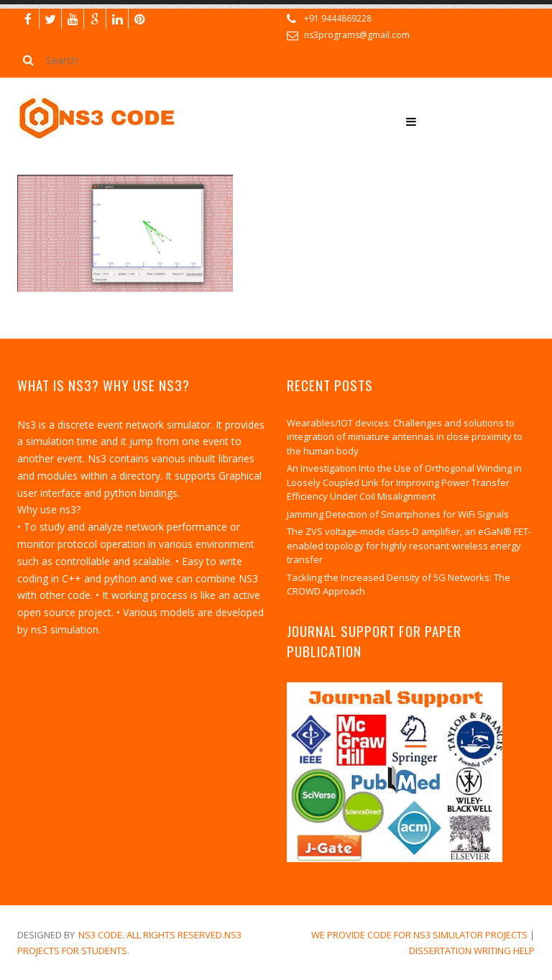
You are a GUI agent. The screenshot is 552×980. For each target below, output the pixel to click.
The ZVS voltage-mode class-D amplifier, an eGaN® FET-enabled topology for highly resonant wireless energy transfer (409, 545)
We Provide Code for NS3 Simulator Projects (419, 935)
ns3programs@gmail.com (357, 35)
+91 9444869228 (338, 18)
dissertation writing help (472, 951)
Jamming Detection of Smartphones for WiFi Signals (398, 514)
